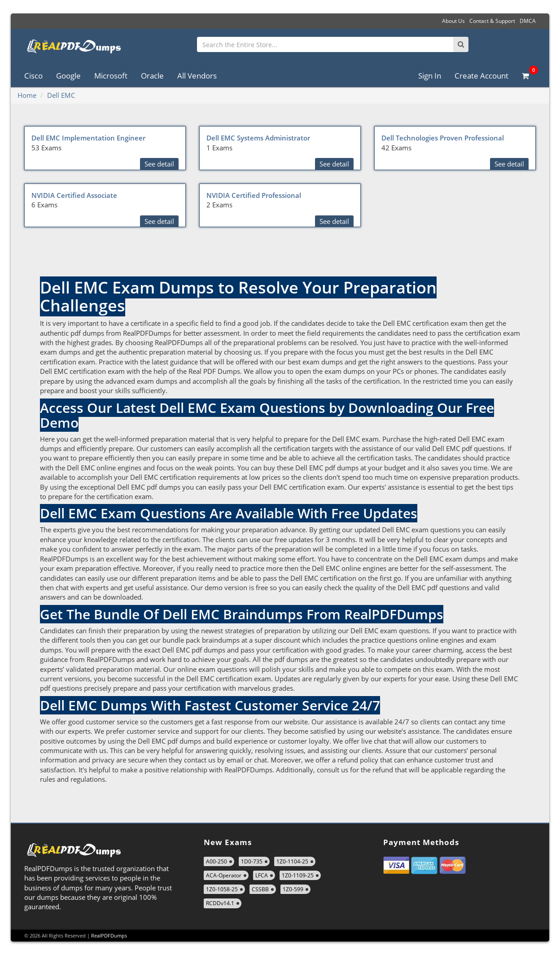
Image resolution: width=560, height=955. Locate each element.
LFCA (262, 875)
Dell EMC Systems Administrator (258, 138)
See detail (159, 164)
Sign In (430, 76)
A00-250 (217, 861)
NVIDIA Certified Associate (74, 195)
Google (68, 76)
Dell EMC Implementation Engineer (88, 138)
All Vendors (197, 76)
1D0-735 (252, 861)
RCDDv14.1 (220, 903)
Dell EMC (61, 95)
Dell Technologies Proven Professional (443, 138)
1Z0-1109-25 (298, 875)
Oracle (152, 76)
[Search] (461, 44)
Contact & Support (492, 21)
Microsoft (111, 76)
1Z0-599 (293, 889)
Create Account (481, 76)
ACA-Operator (224, 875)
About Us (453, 21)
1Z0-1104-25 (292, 861)
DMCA (528, 21)
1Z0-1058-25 (222, 889)
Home (27, 95)
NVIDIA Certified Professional (254, 195)
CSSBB (260, 889)
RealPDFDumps (109, 935)
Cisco (33, 76)
